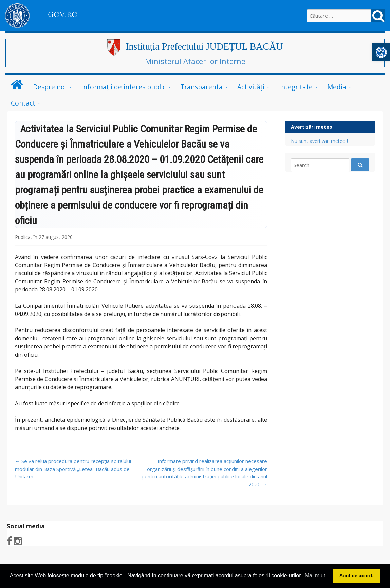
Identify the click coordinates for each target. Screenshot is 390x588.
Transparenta (201, 87)
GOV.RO (63, 15)
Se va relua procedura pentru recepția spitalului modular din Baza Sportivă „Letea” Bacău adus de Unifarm (73, 469)
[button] (381, 52)
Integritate (296, 87)
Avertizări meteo (312, 127)
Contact (23, 103)
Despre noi (50, 87)
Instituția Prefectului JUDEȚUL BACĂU (204, 46)
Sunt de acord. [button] (356, 576)
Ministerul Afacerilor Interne (195, 61)
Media (337, 87)
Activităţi (251, 87)
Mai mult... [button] (317, 576)
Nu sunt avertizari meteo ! (319, 141)
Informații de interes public (123, 87)
